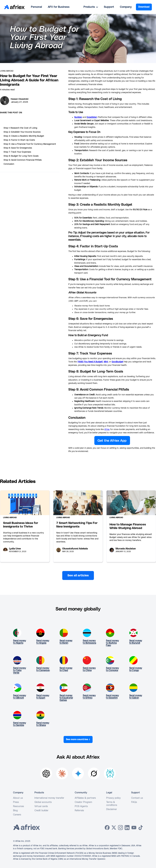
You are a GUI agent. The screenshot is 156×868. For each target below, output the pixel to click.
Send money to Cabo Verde (19, 670)
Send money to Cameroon (43, 669)
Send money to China (89, 669)
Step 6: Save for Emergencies (18, 148)
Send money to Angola (43, 642)
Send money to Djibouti (19, 697)
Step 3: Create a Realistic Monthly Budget (24, 136)
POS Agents (81, 806)
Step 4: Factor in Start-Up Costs (19, 140)
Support (109, 7)
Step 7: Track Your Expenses (17, 152)
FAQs (134, 802)
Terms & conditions (112, 804)
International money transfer (49, 798)
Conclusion (9, 164)
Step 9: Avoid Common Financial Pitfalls (23, 160)
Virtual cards (41, 806)
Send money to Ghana (43, 724)
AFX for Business (59, 7)
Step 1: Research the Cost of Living (20, 128)
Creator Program (83, 802)
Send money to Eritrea (89, 697)
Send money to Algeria (19, 642)
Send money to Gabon (136, 697)
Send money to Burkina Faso (112, 643)
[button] (91, 7)
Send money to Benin (66, 642)
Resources (18, 806)
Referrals (79, 810)
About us (18, 798)
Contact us (137, 798)
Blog (15, 810)
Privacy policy (113, 798)
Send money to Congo (136, 669)
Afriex (107, 429)
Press (16, 802)
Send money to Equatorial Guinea (66, 698)
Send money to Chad (66, 669)
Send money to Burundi (136, 642)
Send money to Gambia (19, 724)
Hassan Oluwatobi (20, 99)
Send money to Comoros (112, 669)
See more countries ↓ (78, 739)
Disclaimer (112, 809)
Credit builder (41, 810)
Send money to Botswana (89, 642)
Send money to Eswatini (112, 697)
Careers (17, 815)
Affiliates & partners (85, 798)
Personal (36, 7)
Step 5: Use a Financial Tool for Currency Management (30, 144)
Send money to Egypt (43, 697)
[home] (14, 7)
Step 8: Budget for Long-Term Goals (21, 156)
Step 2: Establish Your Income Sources (22, 132)
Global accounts (43, 802)
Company (126, 7)
